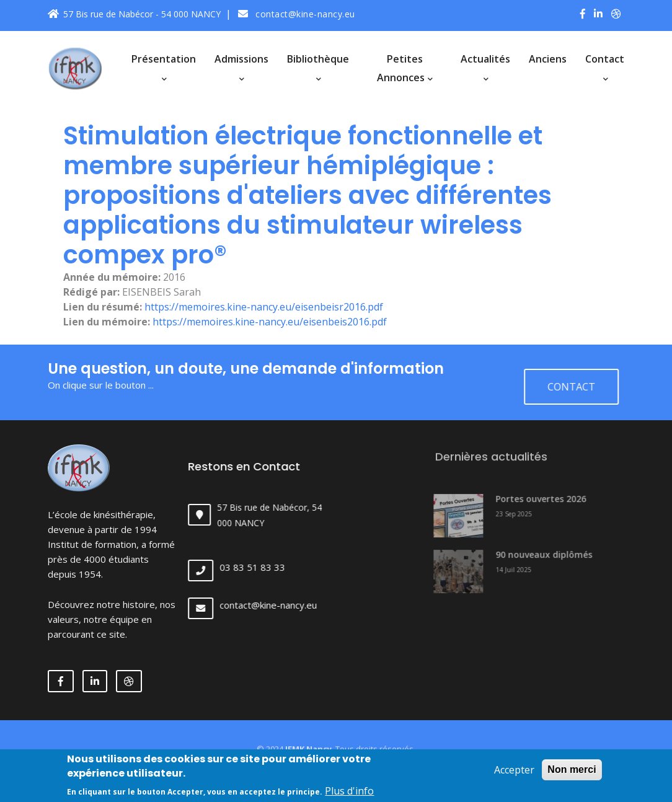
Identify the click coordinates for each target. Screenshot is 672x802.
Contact (605, 67)
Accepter (514, 772)
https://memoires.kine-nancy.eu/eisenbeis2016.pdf (270, 322)
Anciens (548, 59)
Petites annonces (405, 68)
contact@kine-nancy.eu (297, 14)
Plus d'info (349, 793)
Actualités (485, 67)
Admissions (241, 67)
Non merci (572, 772)
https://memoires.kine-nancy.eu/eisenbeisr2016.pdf (264, 307)
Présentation (164, 67)
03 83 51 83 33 (264, 567)
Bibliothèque (318, 67)
